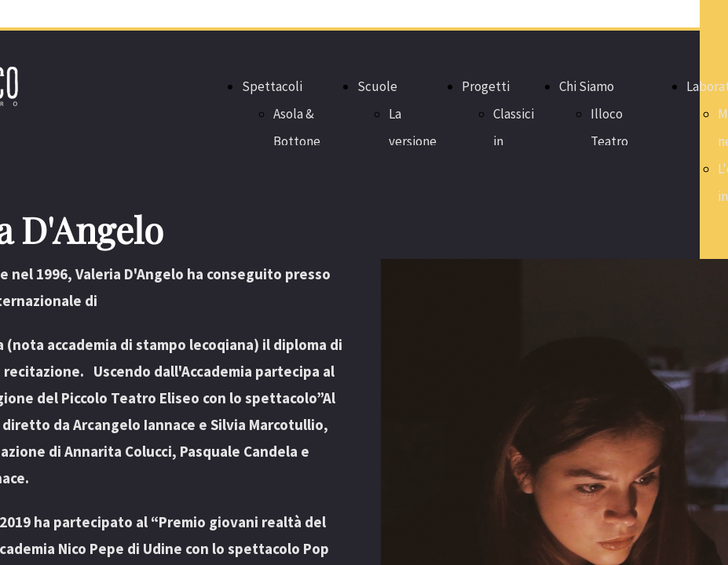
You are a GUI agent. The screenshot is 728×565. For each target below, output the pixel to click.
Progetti (486, 86)
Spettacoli (272, 86)
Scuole (377, 86)
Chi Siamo (587, 86)
